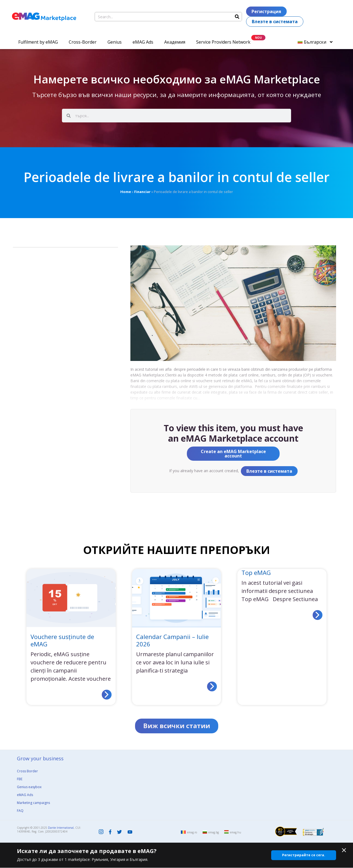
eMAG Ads (143, 42)
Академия (175, 42)
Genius (115, 42)
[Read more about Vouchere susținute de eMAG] (107, 695)
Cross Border (27, 771)
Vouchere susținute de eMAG (62, 640)
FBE (20, 779)
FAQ (20, 811)
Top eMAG (256, 572)
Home (126, 192)
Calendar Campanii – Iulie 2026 (172, 640)
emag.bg (214, 833)
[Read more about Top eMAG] (318, 615)
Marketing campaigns (33, 803)
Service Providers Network (223, 42)
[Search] (237, 17)
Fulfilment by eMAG (38, 42)
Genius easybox (29, 787)
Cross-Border (83, 42)
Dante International (61, 828)
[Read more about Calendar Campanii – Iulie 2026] (212, 686)
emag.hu (236, 833)
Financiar (142, 192)
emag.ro (192, 833)
